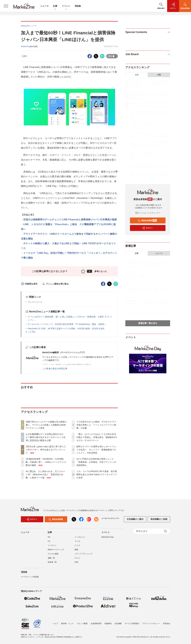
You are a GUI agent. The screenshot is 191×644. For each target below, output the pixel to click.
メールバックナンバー (148, 213)
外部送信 (167, 624)
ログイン (147, 228)
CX (49, 541)
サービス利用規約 (132, 624)
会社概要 (118, 624)
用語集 (78, 6)
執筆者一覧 (52, 562)
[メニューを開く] (6, 6)
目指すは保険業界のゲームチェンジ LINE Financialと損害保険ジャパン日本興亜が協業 (70, 220)
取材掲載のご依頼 (159, 519)
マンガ (77, 541)
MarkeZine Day (108, 537)
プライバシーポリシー (151, 624)
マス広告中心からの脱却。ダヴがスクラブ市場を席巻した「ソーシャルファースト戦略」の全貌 (96, 425)
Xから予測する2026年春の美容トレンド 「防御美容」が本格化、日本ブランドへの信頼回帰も (96, 462)
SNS (76, 562)
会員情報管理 (96, 624)
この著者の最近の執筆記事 (55, 369)
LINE (24, 56)
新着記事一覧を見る (148, 323)
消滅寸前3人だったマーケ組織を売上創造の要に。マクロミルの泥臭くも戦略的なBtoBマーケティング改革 (46, 425)
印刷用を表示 (29, 284)
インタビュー (80, 537)
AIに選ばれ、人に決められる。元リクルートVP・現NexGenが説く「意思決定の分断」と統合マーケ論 (45, 474)
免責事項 (108, 624)
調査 (76, 550)
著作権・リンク (67, 624)
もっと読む (31, 332)
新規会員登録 (147, 220)
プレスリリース (35, 302)
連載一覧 (51, 558)
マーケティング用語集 (30, 577)
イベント (66, 6)
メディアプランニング (84, 554)
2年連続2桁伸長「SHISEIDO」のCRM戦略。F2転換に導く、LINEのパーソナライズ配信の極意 (46, 462)
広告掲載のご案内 (135, 519)
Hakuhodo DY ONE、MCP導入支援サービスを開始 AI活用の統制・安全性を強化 (66, 328)
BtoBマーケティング (56, 550)
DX (49, 537)
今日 (137, 75)
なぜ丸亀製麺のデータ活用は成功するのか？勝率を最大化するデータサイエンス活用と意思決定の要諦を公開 (46, 437)
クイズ (77, 545)
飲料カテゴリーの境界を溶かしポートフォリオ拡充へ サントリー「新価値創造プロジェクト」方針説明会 (96, 450)
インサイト (52, 545)
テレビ (77, 558)
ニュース (44, 6)
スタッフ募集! (82, 624)
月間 (159, 75)
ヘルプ (55, 624)
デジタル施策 (53, 554)
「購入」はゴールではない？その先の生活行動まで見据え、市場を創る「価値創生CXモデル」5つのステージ (97, 437)
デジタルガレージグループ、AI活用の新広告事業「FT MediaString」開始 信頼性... (67, 324)
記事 (55, 6)
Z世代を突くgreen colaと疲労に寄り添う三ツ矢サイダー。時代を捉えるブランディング (46, 450)
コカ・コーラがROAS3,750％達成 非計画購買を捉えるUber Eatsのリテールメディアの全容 (97, 474)
